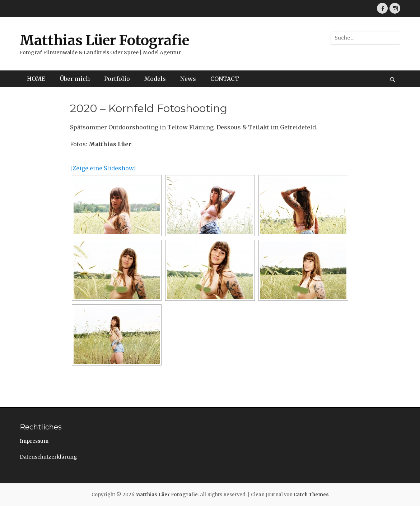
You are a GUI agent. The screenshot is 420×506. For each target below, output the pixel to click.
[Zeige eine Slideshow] (103, 168)
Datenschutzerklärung (48, 457)
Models (155, 79)
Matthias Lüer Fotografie (104, 40)
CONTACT (225, 79)
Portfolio (117, 79)
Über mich (75, 79)
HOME (36, 79)
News (188, 79)
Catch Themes (311, 495)
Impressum (34, 441)
